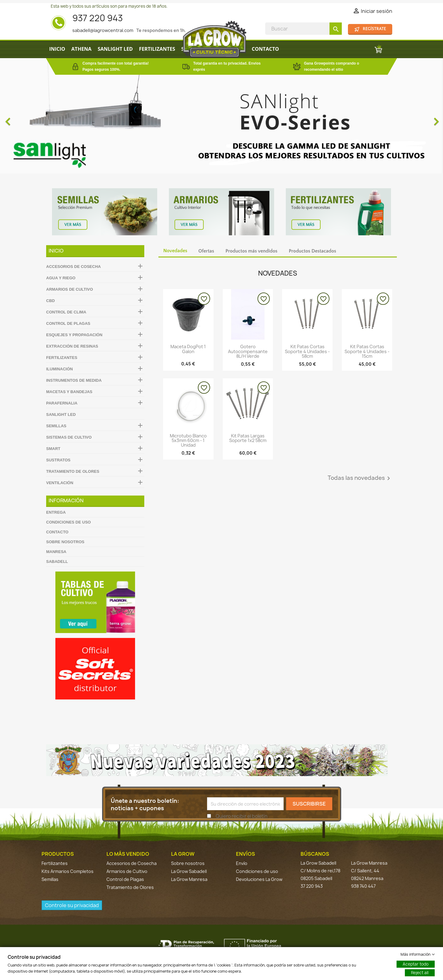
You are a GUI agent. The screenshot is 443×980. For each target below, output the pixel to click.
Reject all (420, 973)
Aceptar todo (416, 964)
